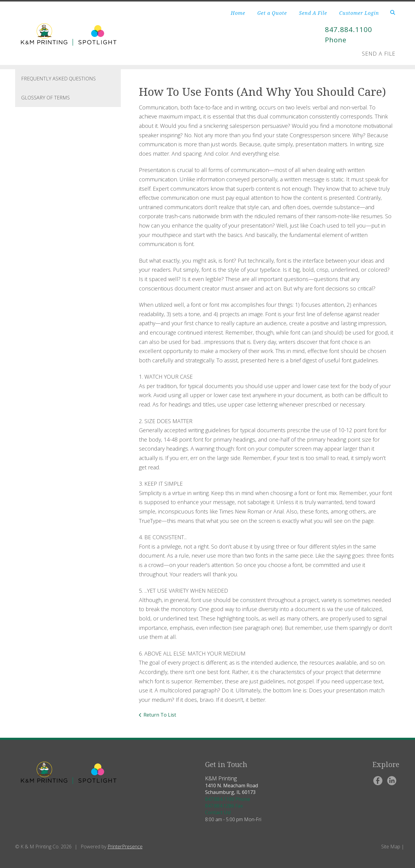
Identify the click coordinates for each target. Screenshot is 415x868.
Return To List (160, 715)
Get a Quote (272, 13)
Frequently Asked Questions (58, 79)
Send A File (313, 13)
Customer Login (359, 13)
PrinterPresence (125, 847)
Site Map (391, 847)
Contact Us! (218, 812)
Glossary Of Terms (45, 98)
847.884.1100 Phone (228, 799)
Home (238, 13)
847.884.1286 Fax (224, 806)
